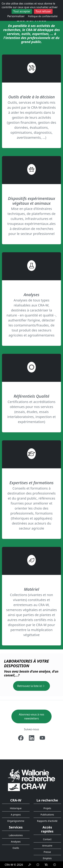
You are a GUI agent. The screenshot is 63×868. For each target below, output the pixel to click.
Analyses (16, 842)
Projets (47, 808)
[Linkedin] (32, 738)
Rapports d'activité (47, 821)
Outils (16, 848)
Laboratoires (16, 835)
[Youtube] (42, 738)
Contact (47, 839)
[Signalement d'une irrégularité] (55, 865)
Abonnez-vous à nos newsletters (32, 716)
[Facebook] (21, 738)
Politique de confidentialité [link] (43, 16)
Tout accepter (22, 11)
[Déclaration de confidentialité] (30, 865)
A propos (16, 815)
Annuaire (47, 846)
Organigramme (16, 821)
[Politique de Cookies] (38, 865)
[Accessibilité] (46, 865)
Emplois (47, 858)
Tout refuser (43, 11)
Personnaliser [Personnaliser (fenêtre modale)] (16, 16)
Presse (47, 852)
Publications (47, 815)
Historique (16, 808)
